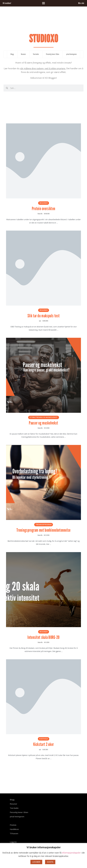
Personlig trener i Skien (53, 54)
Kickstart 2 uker (44, 744)
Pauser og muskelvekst (43, 423)
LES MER (36, 862)
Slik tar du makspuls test (44, 316)
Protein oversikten (43, 209)
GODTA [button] (50, 862)
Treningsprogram (44, 525)
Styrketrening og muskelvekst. (44, 417)
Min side (81, 3)
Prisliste (13, 825)
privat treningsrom (71, 54)
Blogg (12, 54)
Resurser (23, 54)
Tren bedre (36, 54)
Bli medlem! (7, 3)
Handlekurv (14, 829)
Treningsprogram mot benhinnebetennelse (43, 530)
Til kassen (14, 834)
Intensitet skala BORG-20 (43, 637)
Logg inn (13, 842)
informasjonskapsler (71, 853)
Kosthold (44, 739)
